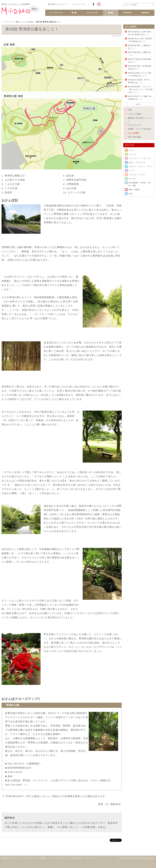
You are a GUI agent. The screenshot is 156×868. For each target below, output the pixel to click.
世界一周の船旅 (135, 137)
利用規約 (43, 858)
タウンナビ (92, 13)
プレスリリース (79, 4)
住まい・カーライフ (137, 162)
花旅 (130, 110)
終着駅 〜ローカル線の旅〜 (140, 129)
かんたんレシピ (135, 125)
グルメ (131, 150)
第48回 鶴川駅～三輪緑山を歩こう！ (140, 47)
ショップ (132, 154)
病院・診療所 (134, 190)
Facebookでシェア (93, 4)
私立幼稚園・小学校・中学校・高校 (140, 184)
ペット (131, 171)
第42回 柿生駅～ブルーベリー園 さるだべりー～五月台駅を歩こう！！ (140, 89)
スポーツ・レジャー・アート (141, 166)
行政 (131, 194)
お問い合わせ (77, 858)
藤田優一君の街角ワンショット (140, 119)
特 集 (74, 13)
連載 (17, 22)
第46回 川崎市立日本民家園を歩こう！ (140, 61)
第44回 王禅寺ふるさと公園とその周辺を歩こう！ (140, 74)
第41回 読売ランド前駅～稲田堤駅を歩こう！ (140, 98)
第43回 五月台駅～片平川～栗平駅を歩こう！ (140, 81)
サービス (132, 179)
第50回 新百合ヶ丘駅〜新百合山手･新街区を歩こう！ (140, 33)
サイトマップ (91, 858)
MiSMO (145, 13)
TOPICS (127, 13)
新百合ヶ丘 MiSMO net (20, 12)
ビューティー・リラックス (140, 158)
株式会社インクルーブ (57, 4)
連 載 (111, 13)
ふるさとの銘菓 (135, 114)
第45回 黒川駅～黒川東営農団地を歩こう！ (140, 67)
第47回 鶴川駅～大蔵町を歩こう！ (140, 54)
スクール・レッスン (137, 175)
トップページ (56, 13)
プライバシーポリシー (59, 858)
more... (139, 104)
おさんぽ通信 (28, 22)
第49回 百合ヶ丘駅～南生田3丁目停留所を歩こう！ (140, 40)
